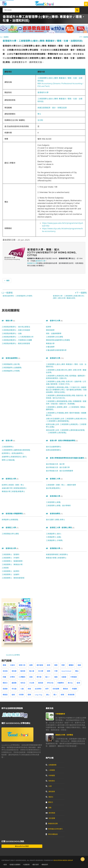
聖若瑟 (41, 683)
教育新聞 (71, 695)
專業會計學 (50, 343)
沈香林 (12, 665)
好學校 (12, 677)
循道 (56, 677)
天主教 (32, 683)
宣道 (31, 677)
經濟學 (49, 327)
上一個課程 (7, 293)
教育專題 (50, 813)
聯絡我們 (45, 865)
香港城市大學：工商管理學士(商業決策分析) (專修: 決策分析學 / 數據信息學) (69, 297)
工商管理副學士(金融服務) (12, 368)
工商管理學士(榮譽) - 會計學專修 (58, 505)
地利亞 (23, 683)
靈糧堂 (71, 665)
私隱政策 (26, 865)
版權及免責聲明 (15, 865)
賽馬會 (65, 689)
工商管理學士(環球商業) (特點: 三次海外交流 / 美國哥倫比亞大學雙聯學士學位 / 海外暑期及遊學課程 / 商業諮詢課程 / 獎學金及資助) (66, 390)
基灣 (31, 665)
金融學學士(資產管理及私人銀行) (14, 457)
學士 (39, 114)
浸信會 (14, 671)
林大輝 (41, 671)
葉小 (55, 695)
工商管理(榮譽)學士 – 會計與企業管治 (16, 327)
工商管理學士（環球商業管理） (14, 578)
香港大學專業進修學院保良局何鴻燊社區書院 (66, 458)
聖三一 (48, 677)
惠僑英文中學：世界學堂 (64, 735)
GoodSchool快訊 (22, 846)
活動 (49, 808)
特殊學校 (50, 781)
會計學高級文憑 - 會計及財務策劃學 (60, 471)
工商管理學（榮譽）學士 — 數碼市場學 (61, 485)
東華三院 (22, 665)
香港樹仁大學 (54, 479)
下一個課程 (81, 293)
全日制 (40, 120)
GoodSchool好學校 (13, 655)
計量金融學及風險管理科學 (56, 350)
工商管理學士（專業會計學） (13, 564)
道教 (49, 671)
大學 (49, 786)
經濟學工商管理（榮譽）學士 (13, 485)
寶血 (77, 671)
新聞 (62, 695)
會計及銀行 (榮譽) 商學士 (55, 520)
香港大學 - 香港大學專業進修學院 (62, 441)
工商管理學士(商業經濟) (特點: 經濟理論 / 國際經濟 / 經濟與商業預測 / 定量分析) (66, 377)
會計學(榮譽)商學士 (53, 488)
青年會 (39, 677)
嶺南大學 (8, 321)
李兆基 (14, 689)
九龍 (22, 689)
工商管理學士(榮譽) (53, 502)
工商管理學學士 (8, 447)
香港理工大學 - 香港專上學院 (60, 528)
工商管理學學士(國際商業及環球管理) (16, 450)
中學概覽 (50, 775)
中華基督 (74, 677)
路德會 (5, 689)
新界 (47, 689)
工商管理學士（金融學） (11, 574)
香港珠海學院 (54, 514)
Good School (66, 671)
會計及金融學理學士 (54, 447)
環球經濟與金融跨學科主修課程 (58, 340)
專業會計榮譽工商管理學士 (56, 558)
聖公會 (32, 671)
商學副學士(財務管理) (10, 520)
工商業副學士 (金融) (54, 537)
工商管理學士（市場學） (11, 558)
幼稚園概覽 (51, 765)
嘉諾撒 (14, 683)
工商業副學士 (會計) (54, 534)
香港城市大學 (43, 92)
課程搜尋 (50, 792)
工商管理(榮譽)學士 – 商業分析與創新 (16, 330)
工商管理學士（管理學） (11, 554)
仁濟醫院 (22, 677)
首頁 (5, 865)
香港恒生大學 (10, 479)
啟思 (49, 665)
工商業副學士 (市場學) (54, 540)
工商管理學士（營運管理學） (13, 561)
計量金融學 (50, 347)
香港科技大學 (10, 548)
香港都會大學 (54, 548)
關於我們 (35, 865)
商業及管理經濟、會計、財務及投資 (52, 108)
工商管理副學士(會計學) (11, 364)
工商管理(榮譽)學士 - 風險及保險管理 (16, 343)
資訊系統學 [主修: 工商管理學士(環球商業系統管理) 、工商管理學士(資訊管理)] (65, 431)
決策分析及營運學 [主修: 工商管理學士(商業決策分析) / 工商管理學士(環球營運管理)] (66, 420)
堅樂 (29, 695)
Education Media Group (63, 860)
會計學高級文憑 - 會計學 (55, 464)
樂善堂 (5, 695)
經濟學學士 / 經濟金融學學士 (13, 453)
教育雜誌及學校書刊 (54, 829)
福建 (79, 665)
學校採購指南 (52, 834)
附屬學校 (61, 683)
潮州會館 (40, 665)
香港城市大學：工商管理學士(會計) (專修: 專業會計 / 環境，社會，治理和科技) (43, 41)
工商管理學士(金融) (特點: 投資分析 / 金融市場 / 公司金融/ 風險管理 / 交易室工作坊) (66, 383)
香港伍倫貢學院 (11, 358)
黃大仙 (70, 683)
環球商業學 (50, 330)
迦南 (13, 695)
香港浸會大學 (54, 496)
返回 (7, 281)
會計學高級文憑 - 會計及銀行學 (58, 467)
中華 (56, 671)
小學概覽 (50, 770)
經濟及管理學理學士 (54, 450)
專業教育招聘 (52, 824)
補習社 (49, 797)
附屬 (4, 677)
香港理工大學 (10, 528)
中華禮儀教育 (60, 714)
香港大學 (8, 441)
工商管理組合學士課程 (10, 534)
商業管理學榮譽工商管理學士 (57, 554)
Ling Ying (39, 695)
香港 (78, 683)
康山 (48, 695)
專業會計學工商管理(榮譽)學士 (13, 491)
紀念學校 (38, 689)
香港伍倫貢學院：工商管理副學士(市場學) (17, 296)
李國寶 (74, 689)
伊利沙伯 (50, 683)
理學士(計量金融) (8, 460)
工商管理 (5, 568)
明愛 (63, 665)
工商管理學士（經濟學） (11, 571)
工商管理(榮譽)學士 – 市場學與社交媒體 (17, 340)
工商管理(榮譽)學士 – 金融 (12, 333)
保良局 (5, 671)
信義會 (64, 677)
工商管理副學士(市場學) (11, 371)
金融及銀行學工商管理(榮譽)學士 (14, 488)
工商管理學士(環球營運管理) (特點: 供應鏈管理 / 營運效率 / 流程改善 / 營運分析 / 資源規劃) (66, 402)
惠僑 (4, 665)
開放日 (5, 683)
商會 (29, 689)
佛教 (56, 665)
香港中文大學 (54, 321)
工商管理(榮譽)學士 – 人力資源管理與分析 (18, 337)
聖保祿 (23, 671)
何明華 (21, 695)
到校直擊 (56, 689)
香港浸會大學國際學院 (14, 514)
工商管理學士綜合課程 (54, 337)
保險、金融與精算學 (54, 333)
